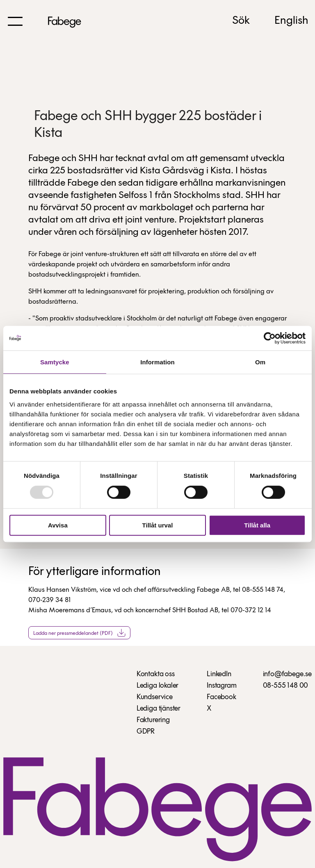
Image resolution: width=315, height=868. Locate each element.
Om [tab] (260, 362)
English (291, 21)
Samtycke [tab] (55, 362)
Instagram (221, 686)
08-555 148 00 (286, 686)
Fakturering (153, 720)
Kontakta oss (156, 674)
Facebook (221, 697)
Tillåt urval (158, 525)
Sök (241, 21)
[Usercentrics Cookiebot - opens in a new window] (270, 338)
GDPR (146, 732)
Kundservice (155, 697)
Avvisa (58, 525)
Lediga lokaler (157, 686)
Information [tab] (157, 362)
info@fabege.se (287, 674)
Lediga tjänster (159, 709)
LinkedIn (219, 674)
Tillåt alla (257, 525)
